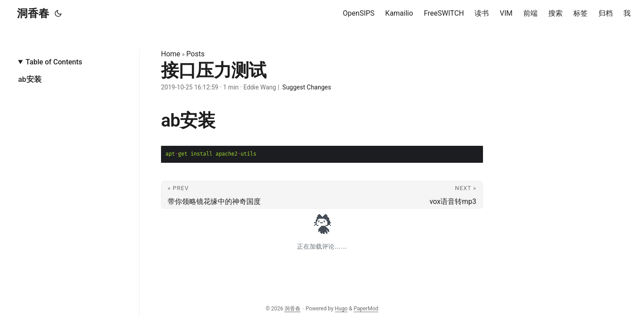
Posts (196, 54)
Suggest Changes (307, 87)
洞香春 (33, 13)
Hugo (341, 309)
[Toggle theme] (58, 13)
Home (171, 54)
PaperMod (366, 309)
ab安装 (30, 79)
